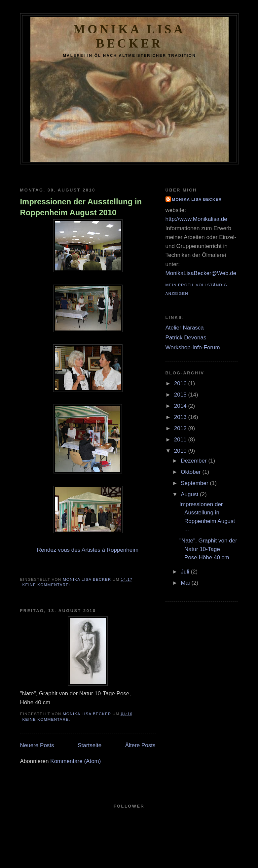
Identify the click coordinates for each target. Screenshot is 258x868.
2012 (181, 428)
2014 (181, 406)
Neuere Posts (37, 745)
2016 (181, 383)
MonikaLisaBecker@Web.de (201, 273)
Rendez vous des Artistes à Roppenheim (88, 550)
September (195, 483)
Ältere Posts (140, 745)
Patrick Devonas (186, 338)
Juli (186, 572)
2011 (181, 440)
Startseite (90, 745)
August (190, 494)
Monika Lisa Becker (197, 199)
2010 (181, 451)
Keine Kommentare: (47, 585)
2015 (181, 395)
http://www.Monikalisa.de (196, 219)
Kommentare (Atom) (75, 761)
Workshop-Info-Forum (193, 347)
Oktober (191, 472)
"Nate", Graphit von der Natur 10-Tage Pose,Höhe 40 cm (208, 549)
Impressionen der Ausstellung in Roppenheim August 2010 (81, 207)
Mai (186, 583)
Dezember (194, 461)
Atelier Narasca (185, 328)
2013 (181, 417)
